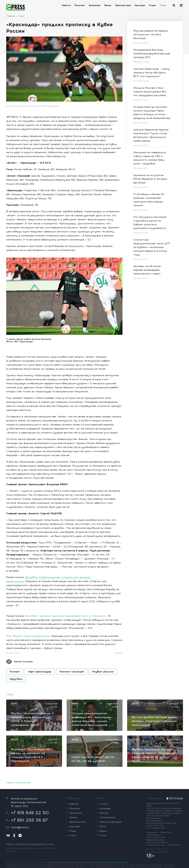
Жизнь (108, 5)
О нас (103, 835)
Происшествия (123, 5)
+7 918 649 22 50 (30, 813)
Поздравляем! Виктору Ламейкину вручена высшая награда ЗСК (152, 53)
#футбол (16, 679)
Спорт (163, 5)
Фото (103, 826)
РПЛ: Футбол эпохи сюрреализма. (28, 636)
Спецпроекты (107, 817)
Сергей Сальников (23, 662)
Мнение (104, 813)
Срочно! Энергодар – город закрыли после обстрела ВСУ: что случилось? (151, 73)
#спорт (15, 672)
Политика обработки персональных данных (106, 862)
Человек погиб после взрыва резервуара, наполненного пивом (147, 270)
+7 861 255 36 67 (29, 820)
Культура (140, 5)
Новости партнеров (111, 822)
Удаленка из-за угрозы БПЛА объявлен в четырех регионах (150, 179)
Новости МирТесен (18, 782)
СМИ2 (10, 695)
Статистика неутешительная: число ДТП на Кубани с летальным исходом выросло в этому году (152, 247)
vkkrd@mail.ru (20, 827)
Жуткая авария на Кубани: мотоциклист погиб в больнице (151, 34)
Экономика (95, 5)
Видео (103, 831)
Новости (66, 5)
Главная (11, 16)
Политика (80, 5)
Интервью (105, 808)
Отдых (152, 5)
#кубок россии (103, 672)
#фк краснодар (40, 672)
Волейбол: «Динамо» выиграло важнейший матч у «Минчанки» (66, 616)
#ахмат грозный (72, 672)
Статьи (103, 804)
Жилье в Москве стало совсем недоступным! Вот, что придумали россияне (150, 92)
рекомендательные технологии (67, 862)
